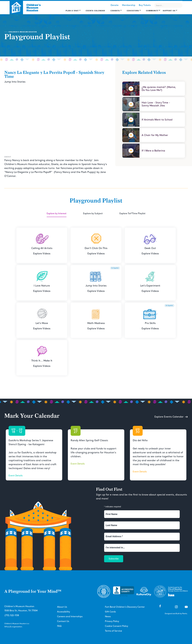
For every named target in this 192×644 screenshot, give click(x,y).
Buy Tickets (145, 5)
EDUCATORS (133, 11)
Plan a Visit (72, 11)
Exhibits (115, 11)
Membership (129, 5)
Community (152, 11)
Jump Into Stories (15, 82)
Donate (115, 5)
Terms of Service (113, 631)
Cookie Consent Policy (117, 626)
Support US (169, 11)
